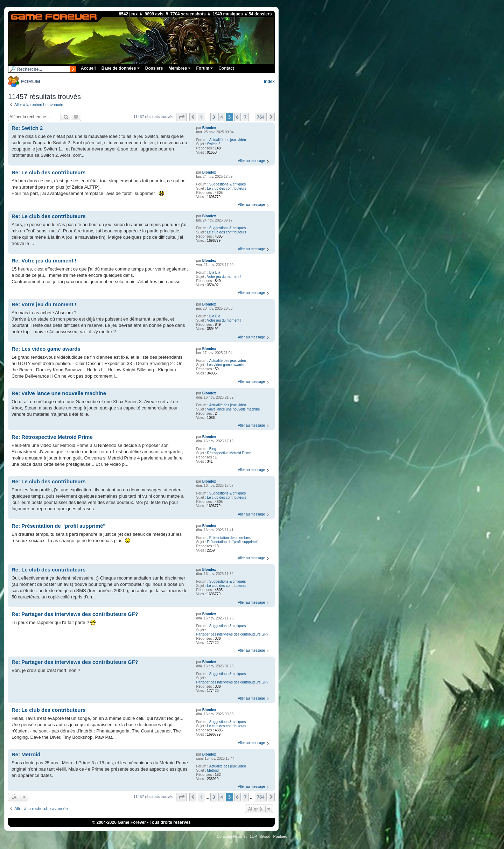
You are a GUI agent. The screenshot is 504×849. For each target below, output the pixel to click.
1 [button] (201, 117)
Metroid (213, 770)
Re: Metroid (26, 754)
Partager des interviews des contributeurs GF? (232, 634)
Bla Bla (215, 272)
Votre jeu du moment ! (224, 277)
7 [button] (245, 117)
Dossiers (154, 68)
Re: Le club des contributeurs (49, 172)
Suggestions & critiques (228, 184)
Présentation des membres (230, 538)
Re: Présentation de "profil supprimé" (58, 526)
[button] (181, 117)
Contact (226, 68)
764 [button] (261, 117)
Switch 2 (214, 144)
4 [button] (222, 117)
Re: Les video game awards (46, 349)
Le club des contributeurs (227, 188)
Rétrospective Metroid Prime (229, 453)
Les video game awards (226, 365)
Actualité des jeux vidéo (228, 140)
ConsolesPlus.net (232, 836)
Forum (204, 68)
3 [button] (214, 117)
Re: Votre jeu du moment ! (44, 261)
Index (269, 82)
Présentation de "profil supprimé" (233, 542)
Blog (213, 449)
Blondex (209, 128)
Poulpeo (280, 836)
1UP (253, 836)
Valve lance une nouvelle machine (234, 409)
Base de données (121, 68)
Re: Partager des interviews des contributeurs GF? (75, 614)
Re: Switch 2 (27, 128)
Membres (179, 68)
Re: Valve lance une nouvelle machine (59, 393)
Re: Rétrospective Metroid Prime (52, 437)
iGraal (265, 836)
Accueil (88, 68)
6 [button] (237, 117)
